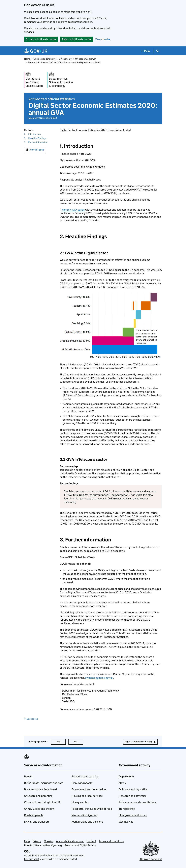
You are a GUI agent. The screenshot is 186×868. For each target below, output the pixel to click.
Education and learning (85, 776)
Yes (61, 742)
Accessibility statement (70, 841)
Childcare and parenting (38, 796)
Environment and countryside (89, 789)
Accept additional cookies (41, 39)
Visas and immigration (84, 815)
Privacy (37, 841)
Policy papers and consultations (138, 802)
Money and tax (80, 802)
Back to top (31, 719)
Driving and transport (37, 822)
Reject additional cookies (77, 39)
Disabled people (34, 815)
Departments (127, 776)
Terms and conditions (111, 841)
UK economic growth (86, 59)
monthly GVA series (73, 210)
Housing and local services (87, 796)
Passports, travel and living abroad (92, 809)
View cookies (103, 39)
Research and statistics (133, 796)
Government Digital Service (80, 845)
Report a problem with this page (140, 742)
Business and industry (45, 59)
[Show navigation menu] (146, 51)
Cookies (49, 841)
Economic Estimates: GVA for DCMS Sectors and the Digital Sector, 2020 (64, 62)
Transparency (127, 809)
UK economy (65, 59)
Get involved (126, 822)
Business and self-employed (40, 789)
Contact (91, 841)
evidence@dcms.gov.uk (99, 678)
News (122, 783)
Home (27, 59)
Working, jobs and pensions (87, 822)
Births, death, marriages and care (44, 783)
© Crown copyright (151, 859)
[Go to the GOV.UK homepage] (36, 51)
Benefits (29, 776)
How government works (133, 815)
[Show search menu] (158, 51)
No (79, 742)
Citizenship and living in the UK (42, 802)
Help (27, 841)
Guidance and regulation (133, 789)
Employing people (82, 783)
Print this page (37, 150)
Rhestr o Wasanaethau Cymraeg (43, 845)
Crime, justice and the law (39, 809)
